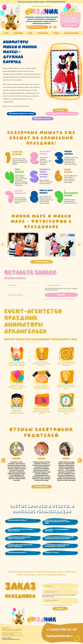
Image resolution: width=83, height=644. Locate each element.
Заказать (60, 110)
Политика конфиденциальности (11, 639)
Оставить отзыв (42, 487)
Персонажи (18, 33)
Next (79, 72)
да (50, 27)
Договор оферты (7, 638)
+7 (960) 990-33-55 (62, 629)
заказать (70, 25)
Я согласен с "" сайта (59, 299)
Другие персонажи (42, 262)
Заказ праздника (71, 33)
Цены (30, 33)
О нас (6, 33)
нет (55, 27)
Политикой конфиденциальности (62, 299)
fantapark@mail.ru (60, 636)
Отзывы (56, 33)
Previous (47, 72)
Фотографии (43, 33)
